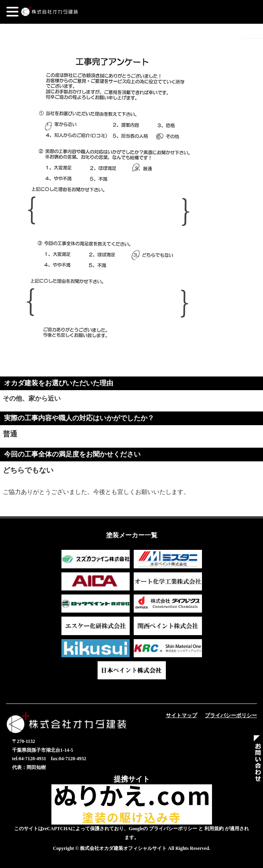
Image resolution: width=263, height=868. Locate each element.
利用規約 (214, 829)
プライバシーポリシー (231, 715)
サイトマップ (181, 715)
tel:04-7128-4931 (29, 759)
